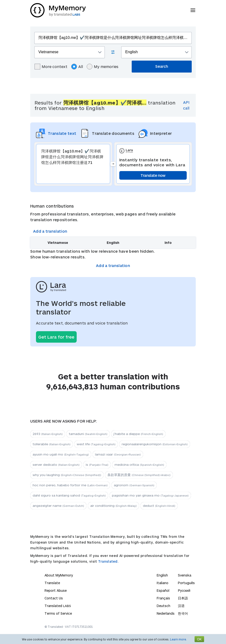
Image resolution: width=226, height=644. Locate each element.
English (162, 575)
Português (186, 583)
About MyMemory (59, 575)
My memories (103, 67)
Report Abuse (56, 590)
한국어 (183, 613)
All (77, 67)
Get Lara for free (56, 337)
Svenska (185, 575)
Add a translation (50, 231)
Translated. (108, 561)
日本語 (183, 598)
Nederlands (166, 613)
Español (163, 590)
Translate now (153, 175)
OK (199, 639)
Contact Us (54, 598)
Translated (58, 606)
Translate (52, 583)
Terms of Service (58, 613)
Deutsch (163, 606)
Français (163, 598)
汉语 (181, 606)
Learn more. (178, 639)
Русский (184, 590)
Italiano (163, 583)
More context (51, 67)
